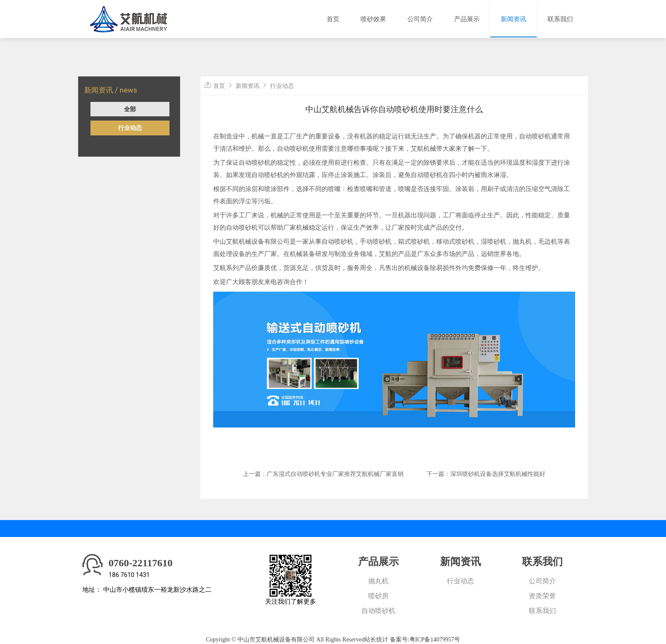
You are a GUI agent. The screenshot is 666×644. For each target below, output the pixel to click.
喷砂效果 (373, 19)
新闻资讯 (514, 19)
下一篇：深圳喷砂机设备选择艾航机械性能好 (486, 474)
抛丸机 (378, 581)
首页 (333, 19)
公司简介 (420, 19)
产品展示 (467, 19)
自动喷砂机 (378, 611)
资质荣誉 (542, 596)
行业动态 (130, 128)
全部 (130, 109)
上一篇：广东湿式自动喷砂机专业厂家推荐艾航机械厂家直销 (323, 474)
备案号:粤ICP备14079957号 (425, 640)
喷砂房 (378, 596)
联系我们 (560, 19)
